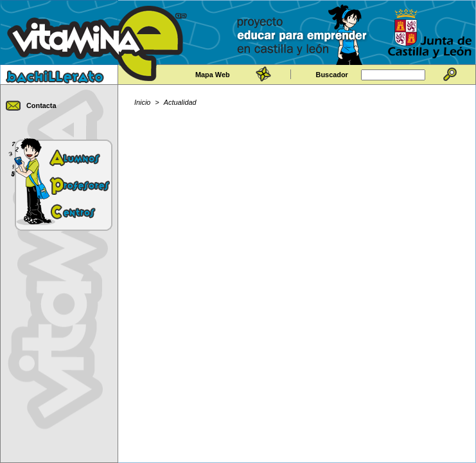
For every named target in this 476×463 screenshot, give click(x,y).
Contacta (41, 105)
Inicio (142, 102)
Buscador (332, 75)
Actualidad (180, 102)
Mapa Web (213, 75)
